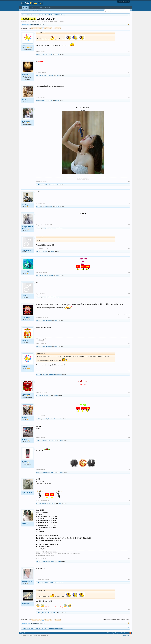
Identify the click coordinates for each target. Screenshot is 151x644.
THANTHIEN (26, 400)
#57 (129, 506)
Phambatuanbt (27, 256)
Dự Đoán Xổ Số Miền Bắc (36, 28)
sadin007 (25, 347)
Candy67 (50, 61)
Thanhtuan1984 (52, 425)
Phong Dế (25, 81)
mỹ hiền (24, 424)
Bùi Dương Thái (27, 588)
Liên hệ (107, 639)
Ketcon (24, 106)
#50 (129, 324)
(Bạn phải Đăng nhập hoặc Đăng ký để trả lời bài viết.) (116, 626)
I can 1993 (45, 61)
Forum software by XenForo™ (34, 642)
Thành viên (39, 7)
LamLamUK (26, 278)
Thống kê (89, 20)
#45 (129, 209)
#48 (129, 279)
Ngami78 (39, 82)
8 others (57, 234)
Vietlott (44, 20)
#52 (129, 377)
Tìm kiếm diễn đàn (26, 10)
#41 (129, 58)
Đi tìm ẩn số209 (46, 447)
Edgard (24, 302)
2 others (57, 107)
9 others (58, 82)
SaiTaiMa (50, 107)
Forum (25, 7)
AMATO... (39, 61)
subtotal (24, 52)
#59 (129, 586)
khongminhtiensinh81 (27, 234)
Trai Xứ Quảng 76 (54, 28)
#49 (129, 300)
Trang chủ (118, 639)
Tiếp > (59, 35)
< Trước (34, 35)
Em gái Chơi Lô (27, 499)
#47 (129, 255)
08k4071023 (26, 530)
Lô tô (108, 20)
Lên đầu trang (125, 639)
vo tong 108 (50, 82)
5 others (57, 61)
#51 (129, 350)
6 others (58, 191)
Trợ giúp (112, 639)
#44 (129, 188)
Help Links (48, 7)
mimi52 (38, 327)
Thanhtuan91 (26, 324)
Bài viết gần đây (36, 10)
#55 (129, 444)
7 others (56, 402)
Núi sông (25, 211)
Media (32, 7)
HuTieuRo (51, 191)
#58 (129, 565)
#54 (129, 422)
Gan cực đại (96, 20)
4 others (57, 213)
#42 (129, 79)
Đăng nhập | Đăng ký (123, 2)
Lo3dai (50, 234)
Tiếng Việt (23, 639)
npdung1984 (26, 128)
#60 (129, 616)
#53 (129, 399)
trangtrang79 (26, 610)
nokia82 (24, 468)
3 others (56, 327)
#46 (129, 231)
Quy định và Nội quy (126, 642)
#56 (129, 475)
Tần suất (103, 20)
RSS (130, 639)
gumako (24, 446)
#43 (129, 104)
